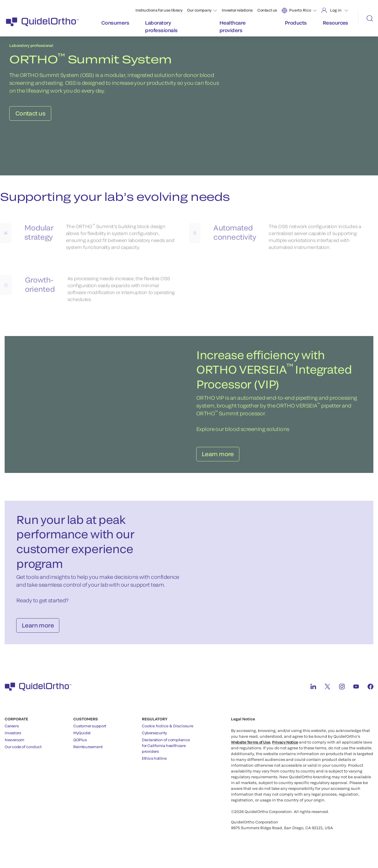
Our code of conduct (23, 750)
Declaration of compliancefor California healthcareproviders (166, 749)
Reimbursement (88, 750)
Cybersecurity (154, 737)
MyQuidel (82, 737)
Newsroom (14, 744)
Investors (13, 737)
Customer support (90, 730)
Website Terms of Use (251, 746)
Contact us (267, 10)
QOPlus (80, 744)
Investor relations (237, 10)
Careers (12, 730)
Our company (199, 10)
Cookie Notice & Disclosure (168, 730)
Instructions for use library (159, 10)
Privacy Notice (285, 746)
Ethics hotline (154, 762)
